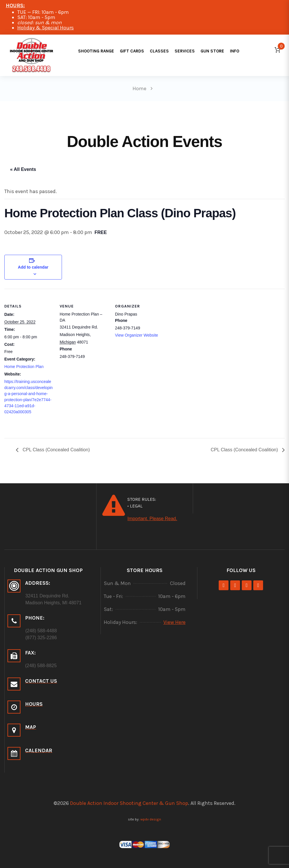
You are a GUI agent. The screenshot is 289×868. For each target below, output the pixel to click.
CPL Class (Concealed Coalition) (56, 450)
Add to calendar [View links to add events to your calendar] (33, 267)
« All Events (23, 169)
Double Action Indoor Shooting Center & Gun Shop (129, 803)
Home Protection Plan (24, 367)
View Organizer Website (137, 335)
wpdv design (151, 819)
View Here (174, 622)
